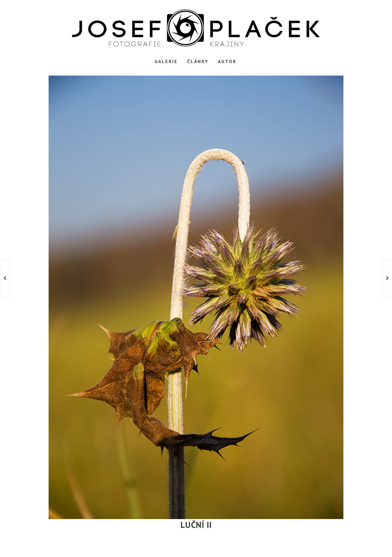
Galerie (166, 61)
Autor (227, 61)
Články (198, 61)
